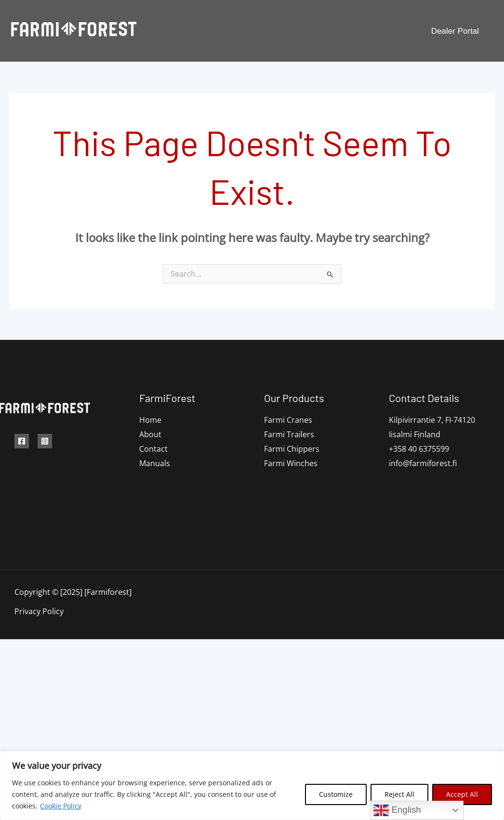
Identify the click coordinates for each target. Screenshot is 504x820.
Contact (368, 31)
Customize (336, 794)
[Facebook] (22, 441)
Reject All (399, 794)
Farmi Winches (291, 463)
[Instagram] (45, 441)
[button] (455, 31)
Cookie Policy (61, 806)
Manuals (330, 31)
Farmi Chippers (292, 449)
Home (150, 420)
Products (248, 31)
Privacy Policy (39, 611)
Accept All (462, 794)
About (150, 434)
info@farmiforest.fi (423, 463)
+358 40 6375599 (419, 449)
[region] (252, 786)
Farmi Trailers (289, 434)
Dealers (292, 31)
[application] (264, 31)
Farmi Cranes (288, 420)
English (397, 810)
